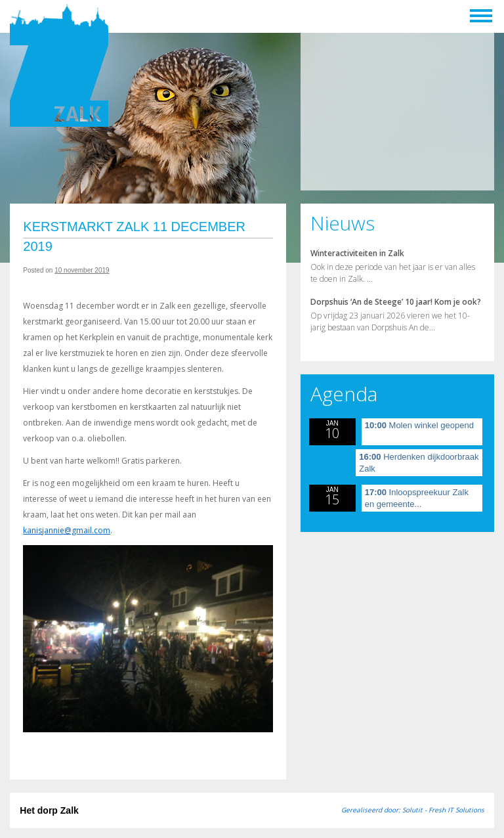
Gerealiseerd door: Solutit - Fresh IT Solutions (413, 810)
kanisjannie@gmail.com (67, 530)
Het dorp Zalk (49, 810)
